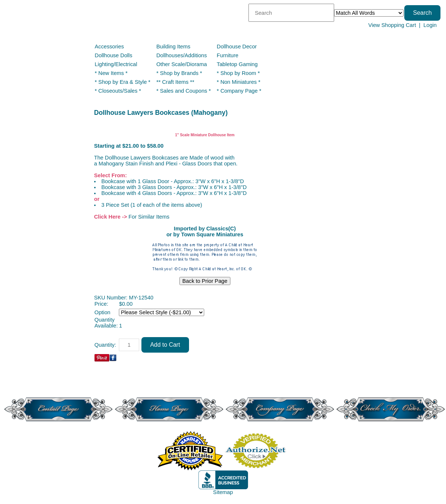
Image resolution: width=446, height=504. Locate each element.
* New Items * (111, 73)
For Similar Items (149, 217)
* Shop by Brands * (179, 73)
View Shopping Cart (392, 25)
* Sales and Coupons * (183, 91)
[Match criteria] (369, 13)
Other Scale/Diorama (181, 64)
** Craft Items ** (175, 82)
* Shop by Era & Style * (123, 82)
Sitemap (223, 492)
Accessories (109, 47)
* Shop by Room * (238, 73)
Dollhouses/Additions (181, 55)
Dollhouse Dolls (114, 55)
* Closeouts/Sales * (118, 91)
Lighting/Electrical (117, 64)
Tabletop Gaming (237, 64)
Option (102, 312)
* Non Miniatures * (239, 82)
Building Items (173, 47)
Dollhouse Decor (237, 47)
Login (430, 25)
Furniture (228, 55)
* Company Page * (239, 91)
